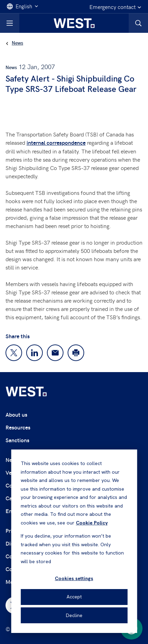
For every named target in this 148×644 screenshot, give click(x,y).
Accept (74, 597)
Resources (18, 427)
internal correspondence (56, 143)
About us (16, 414)
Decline (74, 615)
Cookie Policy (92, 523)
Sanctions (17, 440)
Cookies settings (74, 578)
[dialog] (74, 541)
